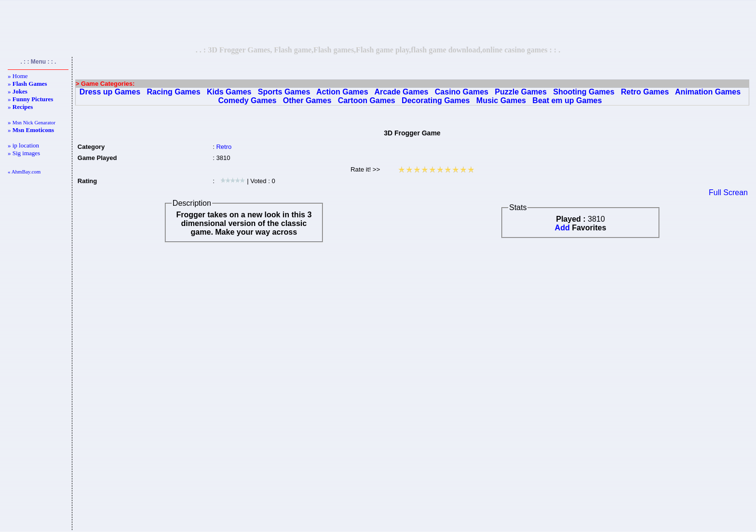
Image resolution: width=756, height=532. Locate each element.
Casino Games (462, 92)
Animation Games (708, 92)
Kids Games (229, 92)
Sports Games (284, 92)
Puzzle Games (521, 92)
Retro (224, 147)
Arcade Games (401, 92)
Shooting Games (584, 92)
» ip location (23, 145)
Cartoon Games (367, 100)
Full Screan (728, 193)
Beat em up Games (567, 100)
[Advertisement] (378, 23)
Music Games (501, 100)
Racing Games (173, 92)
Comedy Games (248, 100)
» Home (18, 76)
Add (562, 228)
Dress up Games (110, 92)
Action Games (342, 92)
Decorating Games (436, 100)
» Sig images (24, 153)
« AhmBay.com (24, 172)
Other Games (307, 100)
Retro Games (645, 92)
